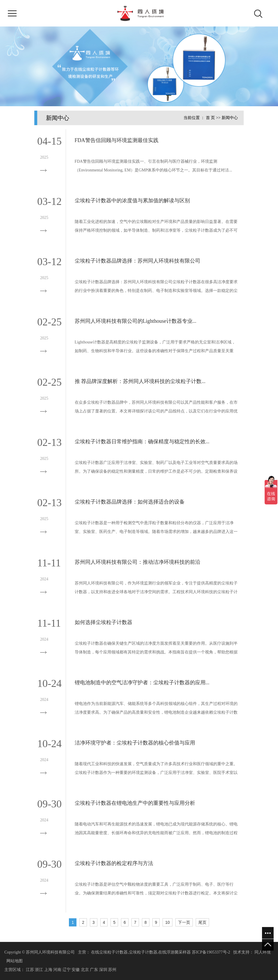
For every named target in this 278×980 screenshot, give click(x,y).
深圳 (103, 970)
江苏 (30, 970)
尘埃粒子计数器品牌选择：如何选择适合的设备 (130, 502)
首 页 (211, 118)
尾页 (202, 922)
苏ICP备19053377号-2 (211, 952)
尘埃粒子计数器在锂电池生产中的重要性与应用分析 (135, 803)
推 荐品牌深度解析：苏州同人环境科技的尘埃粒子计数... (140, 381)
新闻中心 (230, 118)
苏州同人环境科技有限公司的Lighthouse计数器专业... (136, 321)
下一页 (184, 922)
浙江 (39, 970)
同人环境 (263, 952)
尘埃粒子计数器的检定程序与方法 (114, 863)
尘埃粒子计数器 (143, 952)
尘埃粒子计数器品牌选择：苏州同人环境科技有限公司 (138, 261)
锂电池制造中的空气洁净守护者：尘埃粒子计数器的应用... (142, 683)
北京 (85, 970)
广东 (94, 970)
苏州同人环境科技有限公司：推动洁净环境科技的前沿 (138, 562)
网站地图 (15, 961)
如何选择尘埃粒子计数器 (104, 622)
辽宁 (67, 970)
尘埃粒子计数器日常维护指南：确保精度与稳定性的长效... (142, 442)
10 (167, 922)
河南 (57, 970)
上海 (48, 970)
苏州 (112, 970)
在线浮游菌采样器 (174, 952)
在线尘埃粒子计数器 (109, 952)
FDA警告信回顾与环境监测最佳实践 (117, 140)
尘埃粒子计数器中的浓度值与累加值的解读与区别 (132, 201)
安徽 (76, 970)
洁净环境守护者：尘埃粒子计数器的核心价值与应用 (135, 743)
